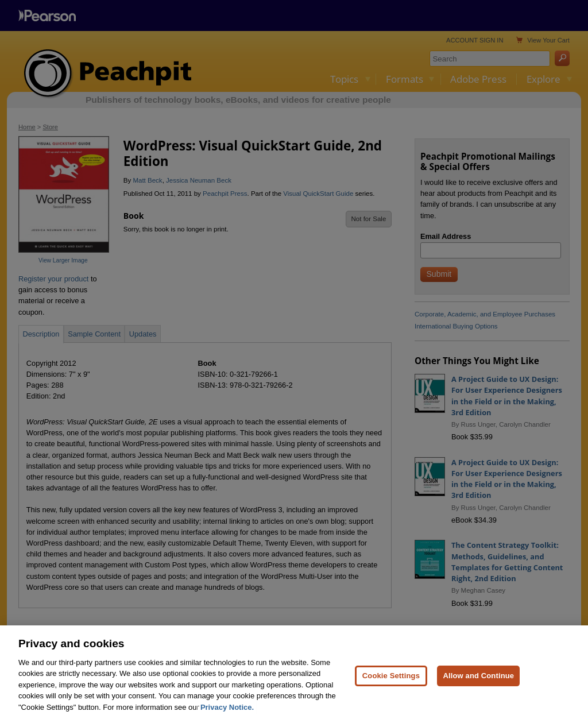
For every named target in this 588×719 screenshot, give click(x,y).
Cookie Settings (391, 682)
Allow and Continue (478, 682)
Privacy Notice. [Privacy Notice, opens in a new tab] (227, 714)
